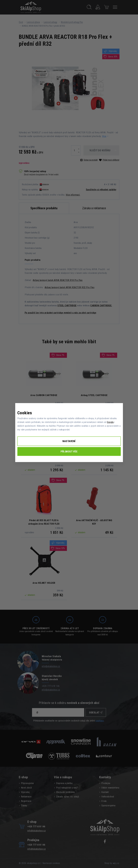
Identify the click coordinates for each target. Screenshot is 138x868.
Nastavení (69, 441)
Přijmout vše (69, 451)
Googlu (110, 422)
